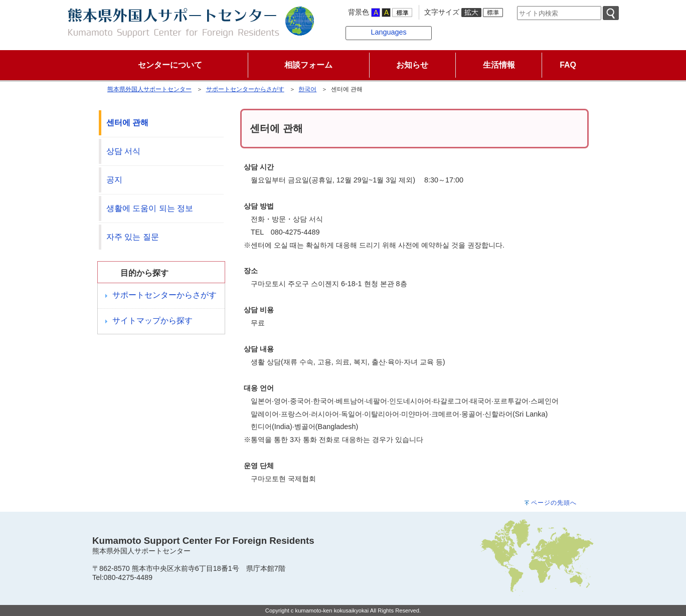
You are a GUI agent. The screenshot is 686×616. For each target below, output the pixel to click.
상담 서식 (123, 151)
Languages (388, 32)
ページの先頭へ (554, 503)
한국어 (307, 89)
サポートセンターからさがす (245, 89)
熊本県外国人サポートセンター (149, 89)
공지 (114, 180)
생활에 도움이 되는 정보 (150, 208)
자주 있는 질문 (133, 237)
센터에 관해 (127, 123)
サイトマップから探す (152, 321)
